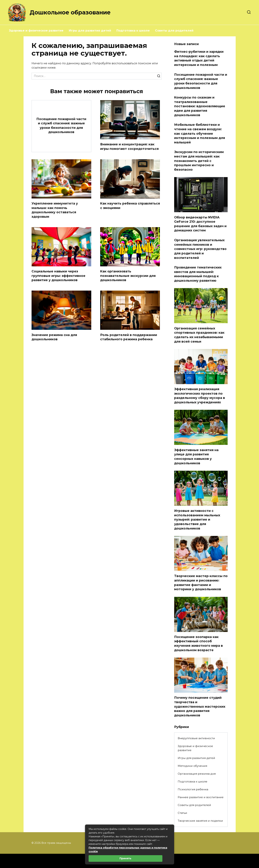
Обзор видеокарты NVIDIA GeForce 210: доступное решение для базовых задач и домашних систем (200, 224)
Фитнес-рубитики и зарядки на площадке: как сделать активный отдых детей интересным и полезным (199, 58)
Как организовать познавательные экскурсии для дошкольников (128, 276)
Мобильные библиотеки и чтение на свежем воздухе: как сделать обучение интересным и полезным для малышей (200, 133)
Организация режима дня (197, 774)
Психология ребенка (193, 789)
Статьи (182, 813)
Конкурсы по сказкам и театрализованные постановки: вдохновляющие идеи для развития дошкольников (200, 106)
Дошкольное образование (70, 12)
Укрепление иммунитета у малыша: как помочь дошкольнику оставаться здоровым (55, 210)
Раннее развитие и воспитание (201, 797)
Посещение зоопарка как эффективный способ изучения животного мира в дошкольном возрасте (198, 643)
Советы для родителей (174, 31)
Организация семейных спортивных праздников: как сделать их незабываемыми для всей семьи (199, 335)
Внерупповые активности (196, 738)
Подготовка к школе (133, 31)
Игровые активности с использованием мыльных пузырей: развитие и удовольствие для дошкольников (197, 520)
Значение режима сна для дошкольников (54, 337)
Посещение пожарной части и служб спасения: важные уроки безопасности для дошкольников (61, 125)
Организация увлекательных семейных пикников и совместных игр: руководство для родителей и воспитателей (200, 249)
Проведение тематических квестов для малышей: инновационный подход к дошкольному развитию (198, 274)
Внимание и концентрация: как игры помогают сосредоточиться (129, 146)
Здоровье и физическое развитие (36, 31)
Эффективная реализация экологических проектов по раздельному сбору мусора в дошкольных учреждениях (200, 396)
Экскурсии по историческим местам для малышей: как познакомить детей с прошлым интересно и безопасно (199, 161)
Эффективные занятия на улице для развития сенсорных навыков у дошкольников (196, 456)
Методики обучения (192, 766)
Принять (125, 858)
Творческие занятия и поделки (200, 821)
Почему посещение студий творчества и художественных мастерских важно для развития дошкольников (200, 706)
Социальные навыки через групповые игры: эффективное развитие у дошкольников (58, 276)
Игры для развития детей (90, 31)
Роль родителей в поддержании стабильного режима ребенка (129, 337)
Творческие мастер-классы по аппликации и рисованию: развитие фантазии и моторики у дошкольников (201, 582)
